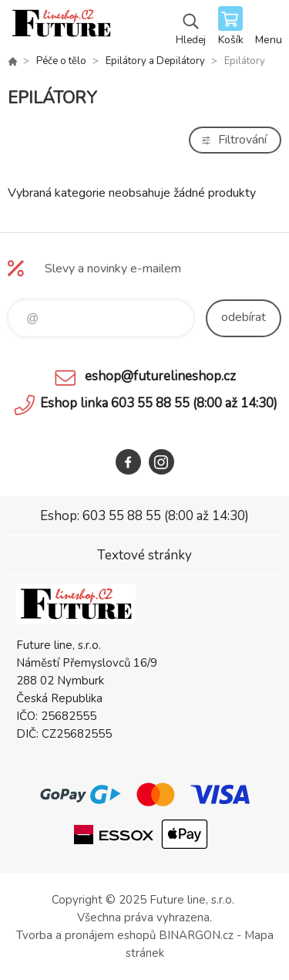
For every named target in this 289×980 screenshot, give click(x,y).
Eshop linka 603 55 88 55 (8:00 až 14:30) (159, 403)
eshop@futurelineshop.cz (160, 376)
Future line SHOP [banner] (60, 27)
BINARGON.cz (196, 935)
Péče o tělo (61, 61)
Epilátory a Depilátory (155, 61)
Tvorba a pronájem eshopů (86, 935)
